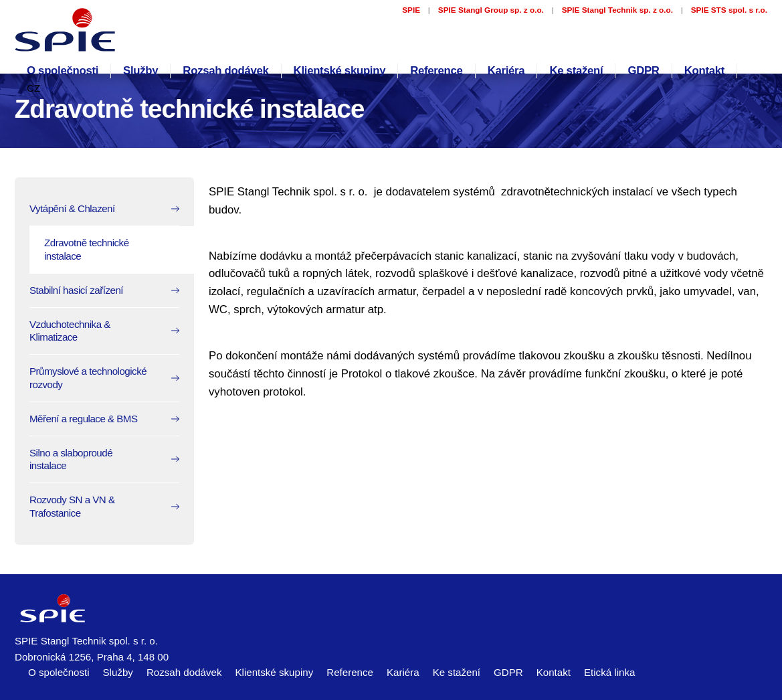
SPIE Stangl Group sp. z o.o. (491, 10)
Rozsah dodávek (225, 71)
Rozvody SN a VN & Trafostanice (72, 506)
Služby (140, 71)
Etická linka (609, 672)
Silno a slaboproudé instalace (71, 459)
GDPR (643, 71)
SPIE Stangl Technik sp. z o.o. (617, 10)
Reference (436, 71)
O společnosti (63, 71)
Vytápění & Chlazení (72, 208)
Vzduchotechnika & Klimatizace (70, 331)
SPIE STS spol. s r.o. (729, 10)
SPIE (411, 10)
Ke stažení (576, 71)
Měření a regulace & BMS (84, 419)
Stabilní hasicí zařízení (76, 290)
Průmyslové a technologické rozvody (88, 378)
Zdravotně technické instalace (87, 249)
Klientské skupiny (340, 71)
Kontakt (704, 71)
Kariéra (506, 71)
